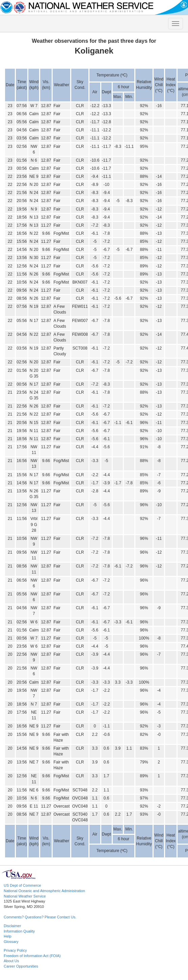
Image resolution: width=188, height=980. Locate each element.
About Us (11, 961)
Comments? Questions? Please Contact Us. (40, 917)
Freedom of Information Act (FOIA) (32, 956)
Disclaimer (12, 926)
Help (8, 936)
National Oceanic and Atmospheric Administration (44, 891)
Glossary (11, 942)
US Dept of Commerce (22, 885)
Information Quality (19, 931)
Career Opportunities (21, 966)
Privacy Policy (15, 950)
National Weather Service (25, 896)
